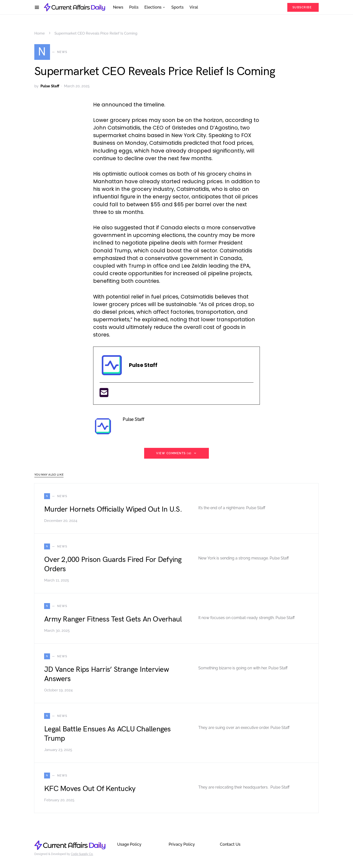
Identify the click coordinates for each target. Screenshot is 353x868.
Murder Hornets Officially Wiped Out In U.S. (113, 509)
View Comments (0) (174, 453)
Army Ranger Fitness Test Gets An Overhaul (113, 619)
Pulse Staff (50, 86)
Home (40, 33)
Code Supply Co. (82, 854)
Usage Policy (129, 844)
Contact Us (230, 844)
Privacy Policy (182, 844)
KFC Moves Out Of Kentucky (90, 789)
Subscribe (302, 7)
